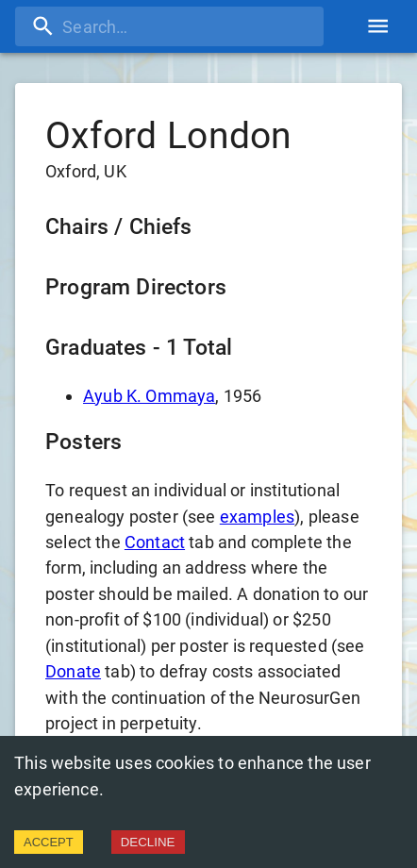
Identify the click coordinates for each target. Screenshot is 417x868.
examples (257, 517)
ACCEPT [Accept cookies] (49, 842)
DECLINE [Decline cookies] (148, 842)
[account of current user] (378, 26)
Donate (73, 671)
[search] (169, 26)
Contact (155, 542)
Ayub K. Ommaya (149, 396)
